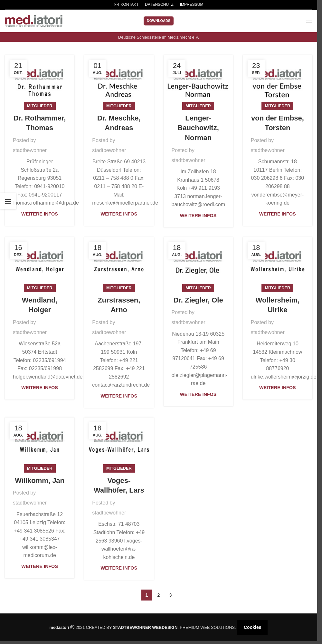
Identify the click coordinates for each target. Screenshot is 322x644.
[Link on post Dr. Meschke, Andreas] (119, 81)
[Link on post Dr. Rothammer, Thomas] (40, 81)
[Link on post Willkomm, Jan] (40, 443)
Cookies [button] (252, 627)
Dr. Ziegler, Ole (198, 300)
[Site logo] (34, 20)
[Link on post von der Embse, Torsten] (278, 81)
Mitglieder (40, 106)
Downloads (159, 21)
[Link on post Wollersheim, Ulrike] (278, 263)
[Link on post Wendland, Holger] (40, 263)
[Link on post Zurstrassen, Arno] (119, 263)
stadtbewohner (30, 150)
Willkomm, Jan (40, 481)
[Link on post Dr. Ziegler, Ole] (198, 263)
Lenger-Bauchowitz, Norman (198, 128)
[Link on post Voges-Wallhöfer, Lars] (119, 443)
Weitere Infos (40, 214)
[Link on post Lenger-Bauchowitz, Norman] (198, 81)
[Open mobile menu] (309, 21)
